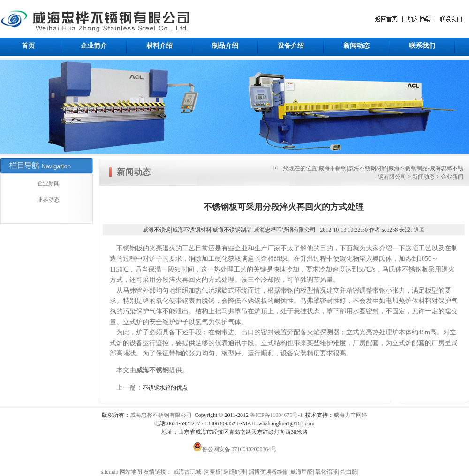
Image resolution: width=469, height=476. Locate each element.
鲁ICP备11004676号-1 (276, 415)
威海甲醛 (302, 472)
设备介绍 (291, 46)
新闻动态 (356, 46)
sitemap (110, 472)
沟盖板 (212, 472)
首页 (28, 46)
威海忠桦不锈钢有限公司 (161, 415)
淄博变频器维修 (268, 472)
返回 (419, 230)
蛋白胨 (349, 472)
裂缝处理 (234, 472)
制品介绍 (225, 46)
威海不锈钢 (152, 370)
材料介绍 (159, 46)
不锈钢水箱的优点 (165, 388)
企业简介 (94, 46)
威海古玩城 (187, 472)
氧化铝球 (326, 472)
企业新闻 (48, 183)
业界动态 (48, 200)
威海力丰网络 (350, 415)
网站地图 (131, 472)
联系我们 (422, 46)
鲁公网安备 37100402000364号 (235, 449)
